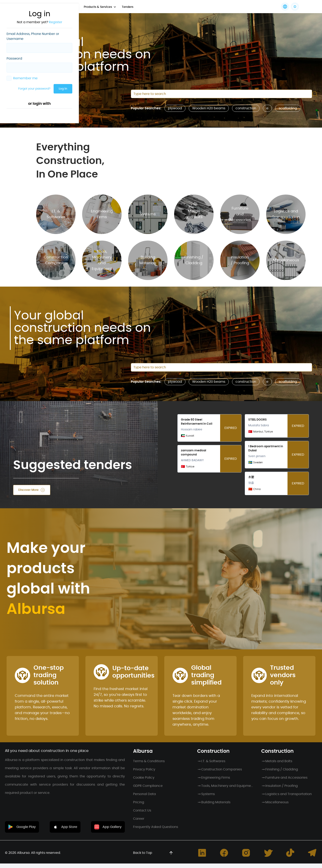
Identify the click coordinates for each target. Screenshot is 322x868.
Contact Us (142, 810)
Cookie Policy (144, 778)
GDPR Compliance (148, 786)
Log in (63, 89)
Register (56, 22)
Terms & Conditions (149, 761)
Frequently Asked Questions (156, 827)
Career (139, 819)
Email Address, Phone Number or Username (33, 36)
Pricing (139, 802)
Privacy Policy (144, 769)
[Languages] (285, 7)
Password (14, 59)
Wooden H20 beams (209, 108)
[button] (295, 7)
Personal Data (144, 794)
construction (246, 108)
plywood (175, 108)
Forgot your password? (34, 89)
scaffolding (288, 108)
